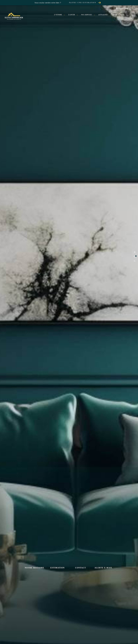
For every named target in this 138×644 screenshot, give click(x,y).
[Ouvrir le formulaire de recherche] (128, 9)
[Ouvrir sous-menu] (64, 15)
